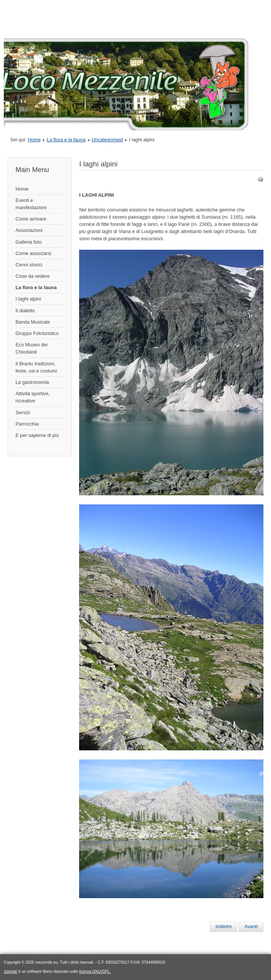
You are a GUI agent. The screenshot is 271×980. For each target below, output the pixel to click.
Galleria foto (29, 242)
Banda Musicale (33, 322)
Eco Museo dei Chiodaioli (32, 348)
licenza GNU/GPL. (95, 971)
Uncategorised (107, 140)
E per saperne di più (37, 435)
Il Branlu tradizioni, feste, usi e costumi (36, 367)
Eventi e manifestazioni (31, 204)
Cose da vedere (33, 276)
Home (34, 140)
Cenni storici (29, 265)
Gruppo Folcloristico (37, 333)
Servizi (23, 413)
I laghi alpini (28, 299)
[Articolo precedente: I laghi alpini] (223, 927)
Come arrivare (31, 219)
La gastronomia (32, 382)
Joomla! (11, 971)
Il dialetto (25, 311)
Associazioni (29, 230)
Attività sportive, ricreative (33, 397)
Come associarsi (33, 253)
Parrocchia (27, 424)
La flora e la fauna (66, 140)
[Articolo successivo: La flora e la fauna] (251, 927)
